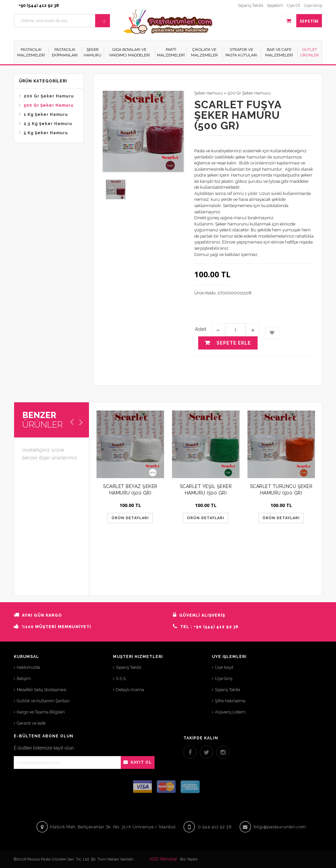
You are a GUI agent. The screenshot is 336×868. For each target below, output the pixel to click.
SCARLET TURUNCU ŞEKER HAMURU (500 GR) (281, 490)
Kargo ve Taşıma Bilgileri (41, 712)
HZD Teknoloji (163, 859)
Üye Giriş (224, 678)
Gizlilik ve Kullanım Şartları (43, 701)
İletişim (24, 678)
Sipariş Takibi (128, 667)
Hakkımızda (28, 667)
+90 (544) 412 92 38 (39, 5)
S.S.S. (121, 678)
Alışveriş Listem (230, 712)
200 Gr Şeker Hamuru (49, 96)
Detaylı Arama (130, 690)
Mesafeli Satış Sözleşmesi (42, 690)
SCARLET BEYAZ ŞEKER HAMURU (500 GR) (130, 490)
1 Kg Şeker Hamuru (46, 115)
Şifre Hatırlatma (230, 701)
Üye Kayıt (224, 667)
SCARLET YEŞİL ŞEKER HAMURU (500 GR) (206, 490)
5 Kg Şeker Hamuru (46, 133)
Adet (200, 329)
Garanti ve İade (31, 723)
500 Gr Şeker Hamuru (49, 105)
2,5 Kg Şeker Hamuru (48, 124)
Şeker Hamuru (209, 93)
